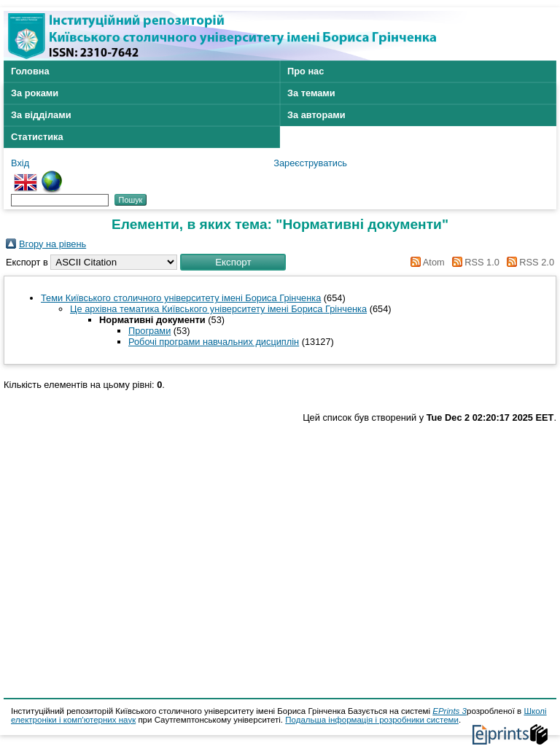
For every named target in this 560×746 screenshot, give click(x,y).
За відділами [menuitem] (41, 115)
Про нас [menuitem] (306, 71)
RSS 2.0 (528, 262)
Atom (425, 262)
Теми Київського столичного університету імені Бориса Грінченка (181, 298)
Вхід (20, 163)
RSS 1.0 (473, 262)
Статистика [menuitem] (37, 137)
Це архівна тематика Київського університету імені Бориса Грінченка (218, 309)
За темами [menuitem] (311, 93)
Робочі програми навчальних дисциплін (214, 342)
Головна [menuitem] (30, 71)
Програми (149, 331)
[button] (233, 262)
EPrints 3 (450, 711)
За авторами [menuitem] (316, 115)
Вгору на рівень (52, 244)
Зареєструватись (310, 163)
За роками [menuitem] (35, 93)
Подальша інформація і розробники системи (372, 720)
